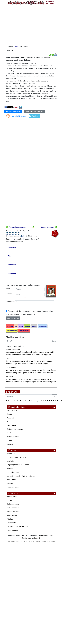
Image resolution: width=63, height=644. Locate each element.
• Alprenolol (12, 274)
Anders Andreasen (13, 350)
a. (8, 422)
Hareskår (10, 483)
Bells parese (11, 425)
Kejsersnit (11, 418)
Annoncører (11, 453)
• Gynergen (11, 247)
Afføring (10, 519)
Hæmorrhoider (12, 410)
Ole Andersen (11, 368)
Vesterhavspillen (13, 512)
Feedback (35, 116)
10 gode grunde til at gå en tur (18, 465)
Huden (9, 500)
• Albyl (9, 256)
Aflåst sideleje (12, 515)
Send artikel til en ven (18, 116)
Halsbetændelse (13, 437)
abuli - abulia (12, 480)
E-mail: (9, 294)
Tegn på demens (13, 472)
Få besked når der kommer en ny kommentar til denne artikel (30, 311)
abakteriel (10, 461)
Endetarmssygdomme (15, 429)
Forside (17, 47)
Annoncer (42, 536)
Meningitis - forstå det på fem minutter (21, 476)
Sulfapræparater (13, 504)
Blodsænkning (12, 497)
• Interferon (11, 265)
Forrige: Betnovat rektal (16, 227)
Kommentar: (10, 302)
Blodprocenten (12, 530)
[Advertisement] (23, 25)
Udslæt (9, 440)
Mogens (9, 359)
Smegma (10, 468)
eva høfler (10, 377)
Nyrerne (10, 444)
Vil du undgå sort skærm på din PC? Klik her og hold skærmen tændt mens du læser (28, 59)
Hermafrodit (11, 523)
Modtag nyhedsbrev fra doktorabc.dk (21, 314)
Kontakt (50, 536)
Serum (9, 414)
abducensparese (13, 508)
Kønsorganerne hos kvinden (17, 527)
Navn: (8, 289)
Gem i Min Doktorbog (13, 111)
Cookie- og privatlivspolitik (17, 457)
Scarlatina (11, 433)
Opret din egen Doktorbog (34, 111)
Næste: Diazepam (49, 227)
